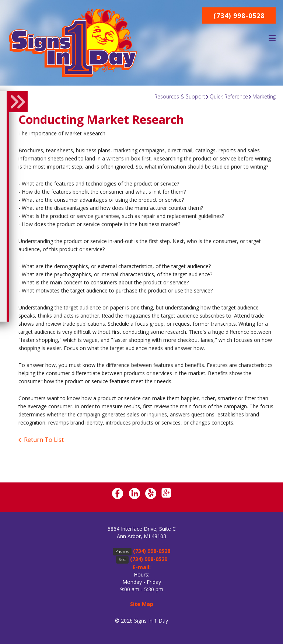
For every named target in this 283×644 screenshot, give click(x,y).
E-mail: (142, 567)
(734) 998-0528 (239, 15)
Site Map (142, 604)
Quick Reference (229, 96)
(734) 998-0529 (149, 559)
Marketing (264, 96)
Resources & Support (180, 96)
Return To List (44, 440)
